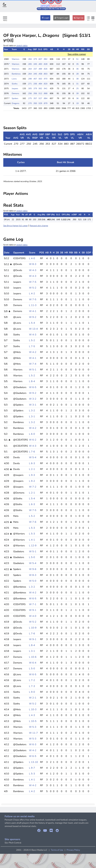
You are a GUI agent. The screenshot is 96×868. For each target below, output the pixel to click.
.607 (40, 59)
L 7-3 (32, 686)
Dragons (16, 103)
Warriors (16, 59)
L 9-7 (32, 768)
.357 (35, 98)
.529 (40, 103)
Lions (14, 79)
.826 (45, 69)
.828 (45, 64)
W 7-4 (33, 364)
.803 (45, 74)
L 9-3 (32, 475)
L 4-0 (32, 258)
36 (77, 69)
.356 (35, 93)
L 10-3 (33, 709)
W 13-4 (33, 329)
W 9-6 (33, 569)
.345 (35, 64)
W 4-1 (33, 311)
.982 (45, 59)
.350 (35, 103)
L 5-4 (32, 323)
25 (77, 88)
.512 (40, 93)
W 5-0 (33, 581)
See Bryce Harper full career (16, 226)
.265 (30, 64)
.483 (40, 64)
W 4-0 (33, 616)
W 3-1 (33, 405)
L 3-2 (32, 410)
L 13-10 (33, 762)
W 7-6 (33, 522)
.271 (30, 84)
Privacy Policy (73, 850)
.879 (45, 103)
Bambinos (16, 74)
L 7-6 (32, 452)
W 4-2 (33, 352)
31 (77, 84)
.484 (40, 84)
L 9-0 (32, 692)
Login (45, 18)
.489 (40, 69)
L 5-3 (32, 528)
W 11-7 (33, 733)
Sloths (15, 84)
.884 (45, 98)
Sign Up (79, 18)
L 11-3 (33, 305)
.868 (45, 93)
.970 (45, 79)
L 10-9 (33, 628)
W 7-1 (33, 604)
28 (77, 74)
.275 (30, 98)
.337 (35, 69)
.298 (30, 79)
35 (77, 64)
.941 (45, 88)
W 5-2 (33, 288)
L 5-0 (32, 557)
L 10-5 (33, 721)
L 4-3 (32, 715)
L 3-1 (32, 416)
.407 (35, 79)
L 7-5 (32, 346)
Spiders (15, 98)
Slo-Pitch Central (13, 843)
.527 (40, 98)
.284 (30, 59)
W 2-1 (33, 698)
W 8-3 (33, 264)
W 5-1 (33, 370)
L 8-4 (32, 381)
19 (77, 103)
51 (77, 59)
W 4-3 (33, 270)
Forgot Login (61, 18)
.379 (35, 88)
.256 (30, 93)
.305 (30, 88)
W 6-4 (33, 663)
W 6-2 (33, 440)
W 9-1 (33, 610)
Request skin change (39, 226)
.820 (45, 84)
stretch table (22, 46)
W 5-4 (33, 457)
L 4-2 (32, 293)
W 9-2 (33, 317)
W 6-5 (33, 387)
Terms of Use (57, 850)
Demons (15, 93)
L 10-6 (33, 657)
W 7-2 (33, 487)
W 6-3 (33, 744)
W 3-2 (33, 399)
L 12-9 (33, 545)
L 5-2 (32, 340)
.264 (30, 69)
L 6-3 (32, 463)
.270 (30, 103)
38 (77, 79)
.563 (40, 79)
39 (77, 93)
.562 (40, 88)
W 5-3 (33, 727)
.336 (35, 84)
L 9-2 (32, 481)
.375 (35, 59)
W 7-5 (33, 282)
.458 (40, 74)
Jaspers (15, 88)
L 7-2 (32, 680)
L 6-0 (32, 434)
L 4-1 (32, 540)
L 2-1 (32, 469)
